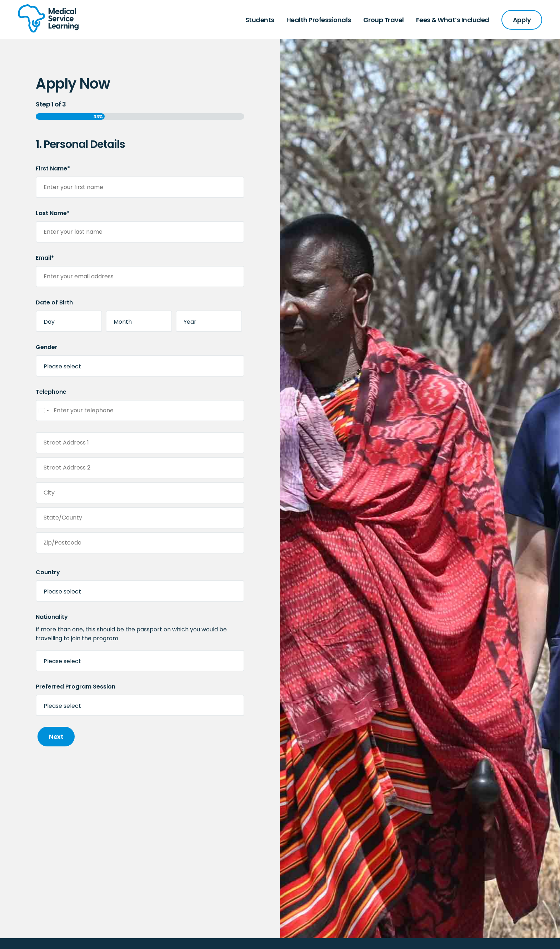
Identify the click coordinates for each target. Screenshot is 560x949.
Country (48, 572)
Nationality (52, 617)
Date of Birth (54, 302)
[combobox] (44, 411)
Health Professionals (319, 20)
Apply (522, 20)
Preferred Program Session (76, 687)
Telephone (51, 392)
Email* (45, 258)
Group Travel (384, 20)
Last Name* (53, 213)
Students (260, 20)
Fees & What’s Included (453, 20)
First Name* (53, 168)
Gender (47, 347)
